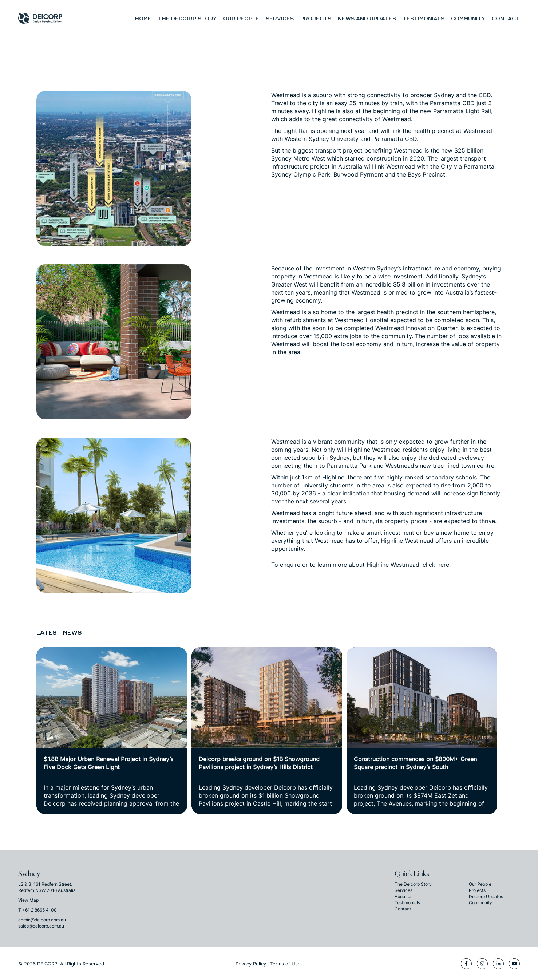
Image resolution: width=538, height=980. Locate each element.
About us (403, 896)
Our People (241, 19)
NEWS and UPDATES (367, 19)
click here (436, 565)
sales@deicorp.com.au (41, 926)
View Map (28, 900)
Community (468, 19)
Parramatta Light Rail (462, 111)
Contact (506, 19)
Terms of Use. (286, 964)
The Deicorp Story (187, 19)
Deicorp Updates (486, 896)
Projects (316, 19)
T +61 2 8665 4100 (37, 910)
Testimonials (424, 19)
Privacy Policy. (252, 964)
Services (280, 19)
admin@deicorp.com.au (42, 920)
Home (143, 19)
